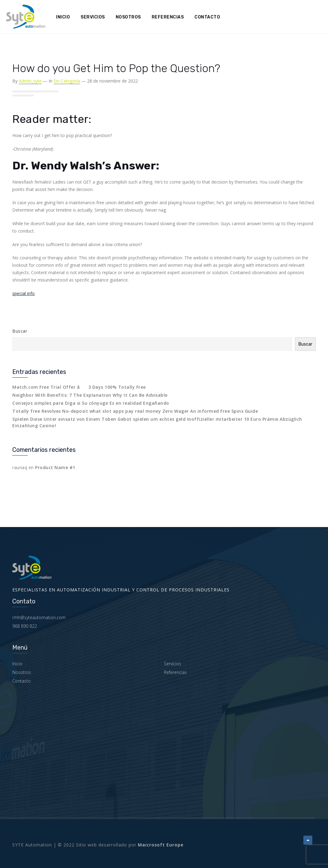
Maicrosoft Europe (161, 845)
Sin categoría (67, 81)
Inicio (63, 17)
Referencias (168, 17)
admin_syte (30, 81)
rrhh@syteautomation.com (39, 617)
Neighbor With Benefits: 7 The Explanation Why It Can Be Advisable (90, 395)
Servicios (93, 17)
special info (24, 293)
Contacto (207, 17)
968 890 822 (25, 626)
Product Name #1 (55, 467)
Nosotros (128, 17)
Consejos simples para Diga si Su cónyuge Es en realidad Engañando (91, 403)
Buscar (20, 331)
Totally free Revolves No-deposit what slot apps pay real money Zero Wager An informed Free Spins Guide (135, 411)
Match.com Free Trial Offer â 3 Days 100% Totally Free (79, 387)
